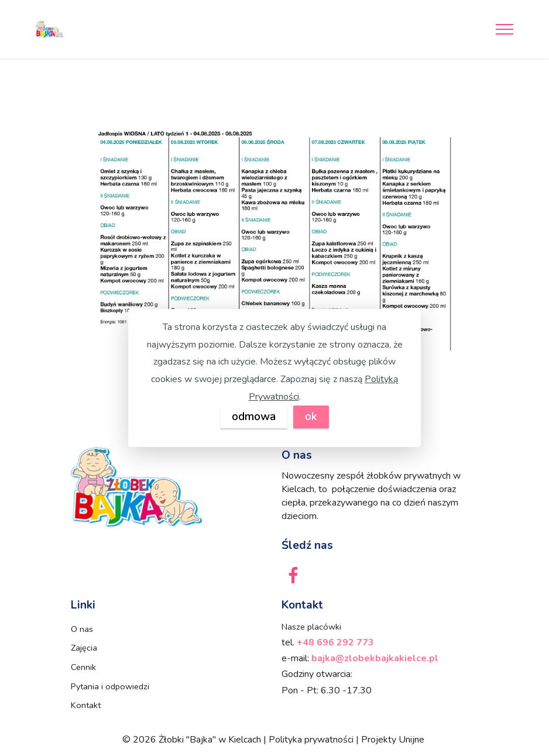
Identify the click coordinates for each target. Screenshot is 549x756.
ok (311, 417)
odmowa (254, 417)
